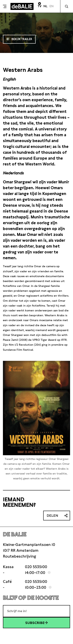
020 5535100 (36, 567)
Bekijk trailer (21, 39)
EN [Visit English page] (51, 6)
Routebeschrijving (19, 556)
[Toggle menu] (5, 6)
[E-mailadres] (36, 611)
